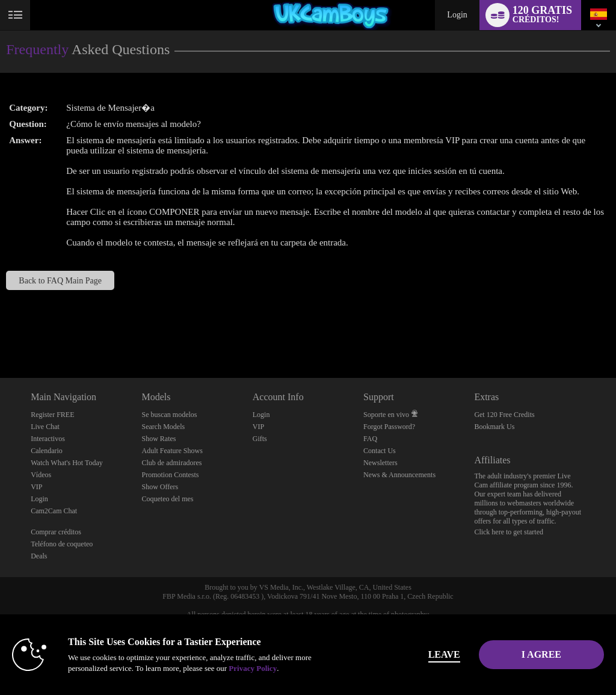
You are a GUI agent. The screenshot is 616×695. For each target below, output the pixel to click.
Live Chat (45, 427)
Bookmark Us (494, 427)
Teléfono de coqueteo (62, 544)
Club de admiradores (171, 463)
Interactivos (48, 439)
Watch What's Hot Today (67, 463)
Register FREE (52, 415)
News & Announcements (399, 475)
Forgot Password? (389, 427)
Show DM (0, 333)
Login (457, 15)
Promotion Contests (170, 475)
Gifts (260, 439)
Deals (39, 556)
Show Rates (159, 439)
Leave (427, 654)
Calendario (47, 451)
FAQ (370, 439)
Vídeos (41, 475)
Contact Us (380, 451)
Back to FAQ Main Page (60, 280)
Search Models (163, 427)
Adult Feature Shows (172, 451)
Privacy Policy (253, 668)
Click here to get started (509, 532)
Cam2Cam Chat (54, 511)
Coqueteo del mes (167, 499)
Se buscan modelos (169, 415)
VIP (36, 487)
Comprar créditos (56, 532)
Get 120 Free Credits (504, 415)
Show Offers (160, 487)
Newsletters (380, 463)
